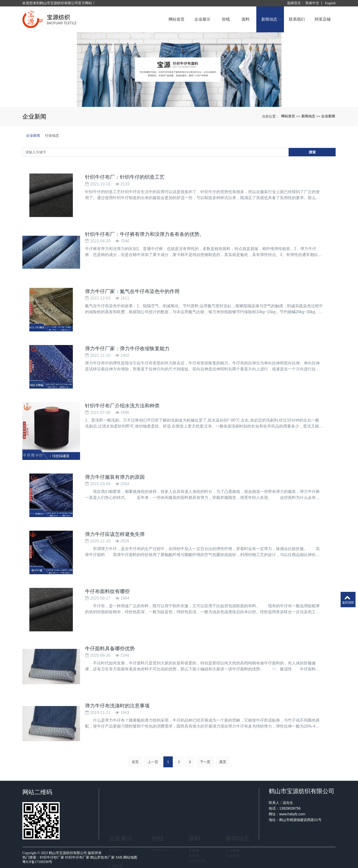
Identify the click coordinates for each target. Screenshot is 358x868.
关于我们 (116, 816)
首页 (135, 765)
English (330, 3)
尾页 (223, 765)
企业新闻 (328, 116)
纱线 (158, 804)
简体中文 (312, 3)
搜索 (312, 152)
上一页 (153, 765)
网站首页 (288, 116)
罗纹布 (194, 816)
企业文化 (116, 821)
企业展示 (121, 804)
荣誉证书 (116, 826)
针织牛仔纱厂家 (52, 857)
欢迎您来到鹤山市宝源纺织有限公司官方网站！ (59, 3)
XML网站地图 (126, 857)
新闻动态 (308, 116)
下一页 (205, 765)
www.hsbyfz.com (311, 814)
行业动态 (52, 135)
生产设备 (116, 837)
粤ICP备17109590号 (37, 862)
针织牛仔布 (197, 826)
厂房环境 (116, 832)
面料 (195, 804)
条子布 (194, 821)
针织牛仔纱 (161, 816)
